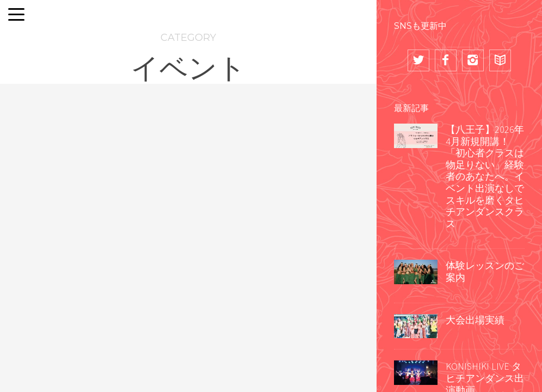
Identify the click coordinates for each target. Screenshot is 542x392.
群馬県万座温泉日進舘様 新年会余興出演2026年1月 (62, 313)
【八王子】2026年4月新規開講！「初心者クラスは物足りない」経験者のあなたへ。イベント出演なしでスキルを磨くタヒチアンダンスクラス (485, 176)
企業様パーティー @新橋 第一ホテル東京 (189, 285)
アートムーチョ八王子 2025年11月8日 (311, 285)
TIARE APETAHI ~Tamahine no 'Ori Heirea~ (48, 191)
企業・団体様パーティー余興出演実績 (57, 247)
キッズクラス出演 (315, 192)
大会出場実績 (475, 320)
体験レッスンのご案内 (485, 271)
